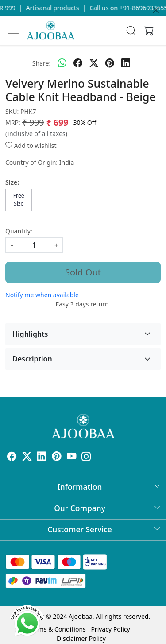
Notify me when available (42, 295)
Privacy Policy (110, 629)
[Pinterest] (57, 457)
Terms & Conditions (57, 629)
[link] (131, 31)
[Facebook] (12, 457)
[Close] (156, 10)
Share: (41, 63)
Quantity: (19, 231)
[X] (27, 457)
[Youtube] (72, 457)
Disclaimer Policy (81, 638)
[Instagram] (86, 457)
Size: (12, 182)
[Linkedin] (42, 457)
